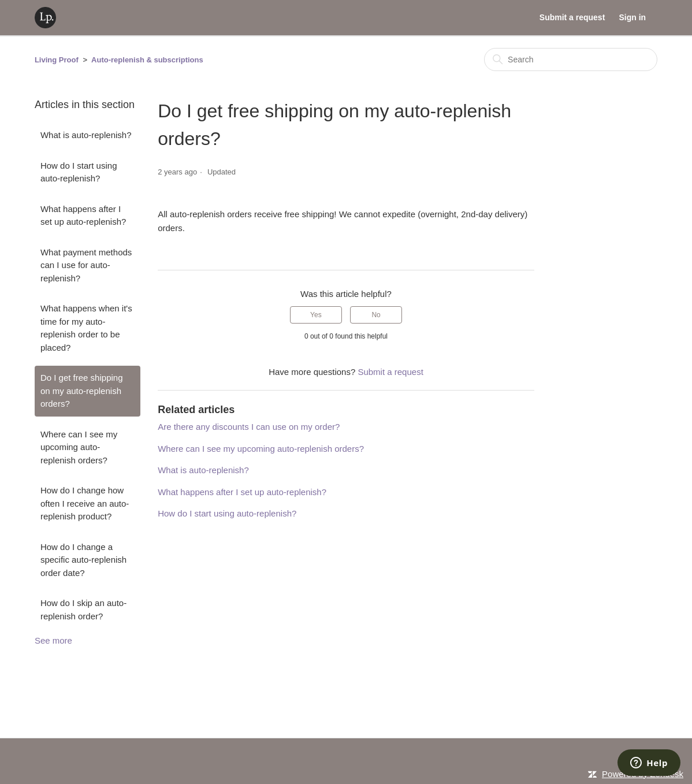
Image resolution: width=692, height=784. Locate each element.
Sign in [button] (632, 17)
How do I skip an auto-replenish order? (83, 610)
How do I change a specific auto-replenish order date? (83, 560)
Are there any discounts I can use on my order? (249, 427)
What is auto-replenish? (86, 135)
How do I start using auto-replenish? (79, 172)
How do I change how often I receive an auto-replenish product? (85, 503)
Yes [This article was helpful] (316, 315)
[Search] (571, 60)
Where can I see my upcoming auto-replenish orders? (79, 447)
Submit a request (572, 17)
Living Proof (57, 60)
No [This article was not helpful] (376, 315)
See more (53, 640)
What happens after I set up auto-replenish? (83, 215)
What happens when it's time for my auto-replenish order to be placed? (86, 328)
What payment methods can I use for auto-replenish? (86, 265)
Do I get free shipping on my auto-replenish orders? (82, 391)
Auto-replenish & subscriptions (147, 60)
